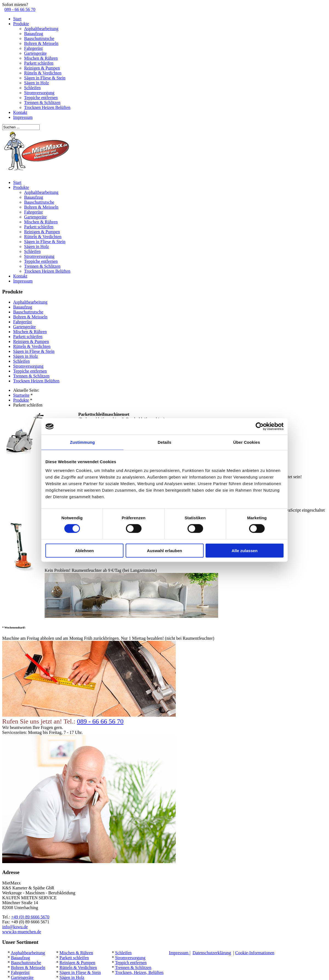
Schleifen (32, 88)
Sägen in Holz (37, 83)
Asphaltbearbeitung (41, 29)
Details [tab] (164, 442)
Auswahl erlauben (164, 550)
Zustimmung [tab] (83, 442)
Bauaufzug (34, 34)
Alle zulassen (245, 550)
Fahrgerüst (33, 48)
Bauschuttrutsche (39, 38)
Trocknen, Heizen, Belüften (139, 972)
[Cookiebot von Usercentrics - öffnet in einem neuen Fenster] (260, 426)
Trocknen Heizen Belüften (47, 107)
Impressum (23, 117)
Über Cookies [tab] (247, 442)
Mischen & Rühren (41, 58)
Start (17, 19)
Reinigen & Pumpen (42, 68)
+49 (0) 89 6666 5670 (30, 917)
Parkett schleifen (39, 63)
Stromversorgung (39, 93)
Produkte (21, 24)
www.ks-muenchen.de (22, 932)
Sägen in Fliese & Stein (45, 78)
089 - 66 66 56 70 (20, 9)
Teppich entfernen (131, 963)
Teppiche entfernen (41, 98)
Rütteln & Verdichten (43, 73)
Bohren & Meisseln (41, 43)
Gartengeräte (35, 53)
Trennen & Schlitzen (42, 103)
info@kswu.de (15, 927)
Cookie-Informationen (255, 953)
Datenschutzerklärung (212, 953)
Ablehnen (84, 550)
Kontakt (20, 112)
